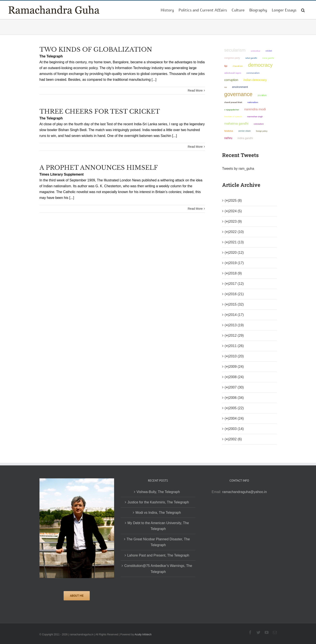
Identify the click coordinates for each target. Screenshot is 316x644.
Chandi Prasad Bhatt (233, 102)
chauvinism (238, 66)
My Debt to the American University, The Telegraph (158, 526)
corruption (231, 80)
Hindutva (229, 131)
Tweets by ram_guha (238, 169)
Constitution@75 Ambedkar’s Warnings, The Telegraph (158, 569)
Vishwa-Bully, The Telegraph (158, 492)
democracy (260, 65)
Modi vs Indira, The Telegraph (158, 513)
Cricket (269, 51)
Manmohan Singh (255, 117)
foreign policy (262, 131)
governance (238, 94)
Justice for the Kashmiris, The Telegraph (158, 502)
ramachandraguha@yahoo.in (244, 492)
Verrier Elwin (244, 131)
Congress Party (232, 58)
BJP (226, 66)
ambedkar (256, 51)
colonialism (259, 124)
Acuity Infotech (143, 634)
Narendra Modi (255, 109)
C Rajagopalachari (232, 110)
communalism (253, 73)
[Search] (303, 10)
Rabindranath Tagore (233, 73)
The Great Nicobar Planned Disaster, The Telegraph (158, 542)
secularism (235, 50)
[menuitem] (167, 10)
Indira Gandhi (245, 138)
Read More (195, 90)
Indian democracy (255, 80)
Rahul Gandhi (251, 58)
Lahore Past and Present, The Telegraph (158, 555)
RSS (226, 87)
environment (240, 87)
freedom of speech (233, 117)
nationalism (253, 102)
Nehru (228, 138)
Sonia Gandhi (268, 58)
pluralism (262, 95)
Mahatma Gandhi (236, 123)
